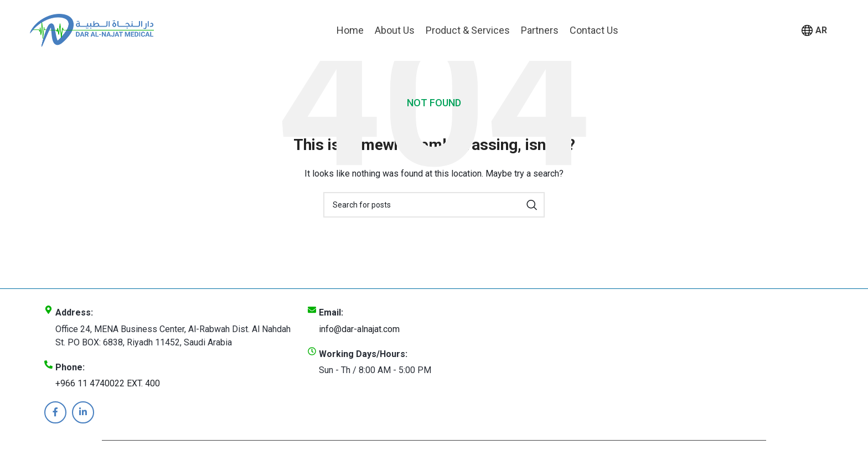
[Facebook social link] (55, 412)
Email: (331, 312)
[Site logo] (92, 30)
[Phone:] (48, 364)
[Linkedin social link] (83, 412)
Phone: (70, 367)
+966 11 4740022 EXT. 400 (108, 383)
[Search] (434, 205)
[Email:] (312, 310)
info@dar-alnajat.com (359, 329)
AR (814, 31)
